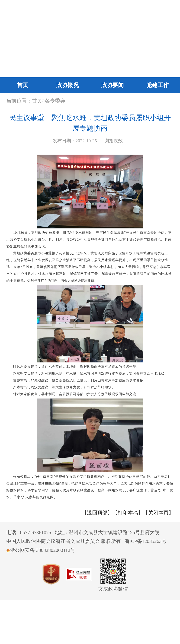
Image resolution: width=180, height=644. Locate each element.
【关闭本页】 (158, 513)
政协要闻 (112, 85)
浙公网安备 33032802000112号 (41, 550)
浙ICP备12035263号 (146, 541)
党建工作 (157, 85)
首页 (22, 85)
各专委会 (55, 101)
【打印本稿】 (128, 513)
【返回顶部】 (97, 513)
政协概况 (67, 85)
